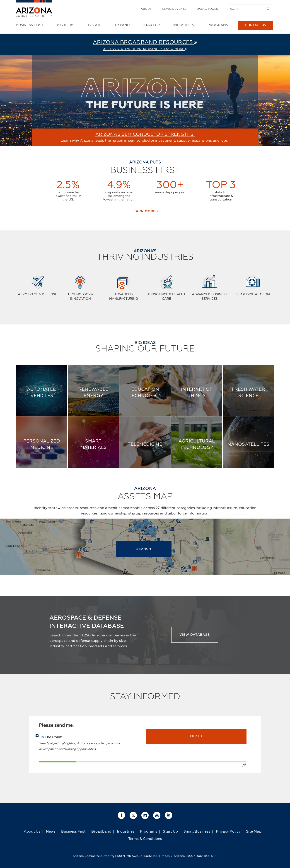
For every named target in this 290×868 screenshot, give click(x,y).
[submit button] (268, 9)
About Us (32, 832)
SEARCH (144, 549)
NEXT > (196, 736)
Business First (30, 25)
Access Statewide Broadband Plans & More (145, 49)
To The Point (51, 737)
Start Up (152, 25)
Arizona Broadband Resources (145, 42)
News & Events (174, 9)
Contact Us (256, 25)
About (146, 9)
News (51, 832)
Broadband (101, 832)
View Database (195, 635)
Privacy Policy (228, 832)
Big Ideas (66, 25)
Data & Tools (207, 9)
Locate (95, 25)
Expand (122, 25)
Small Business (197, 832)
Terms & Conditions (145, 839)
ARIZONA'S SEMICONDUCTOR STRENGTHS (145, 134)
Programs (218, 25)
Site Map (254, 832)
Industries (184, 25)
